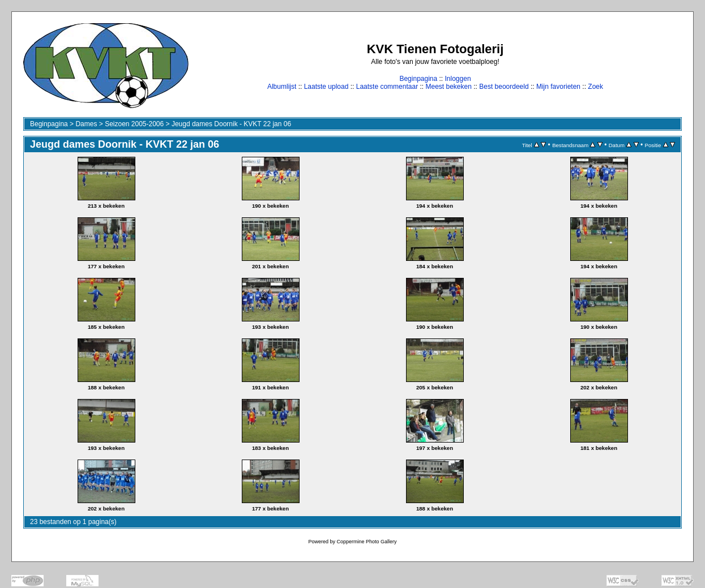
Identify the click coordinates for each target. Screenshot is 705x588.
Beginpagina (418, 79)
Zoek (595, 87)
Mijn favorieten (558, 87)
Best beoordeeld (504, 87)
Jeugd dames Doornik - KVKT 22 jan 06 (231, 124)
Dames (86, 124)
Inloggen (458, 79)
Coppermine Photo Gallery (366, 542)
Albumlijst (282, 87)
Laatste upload (326, 87)
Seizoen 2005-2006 (134, 124)
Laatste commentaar (387, 87)
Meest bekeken (448, 87)
